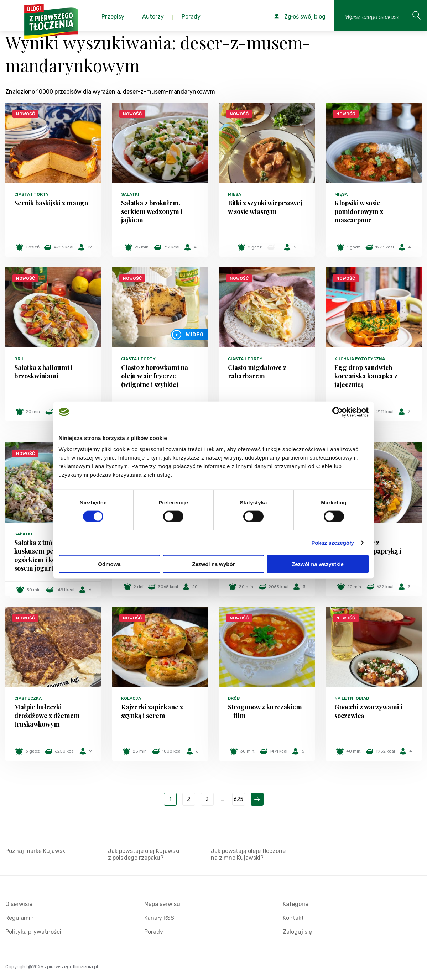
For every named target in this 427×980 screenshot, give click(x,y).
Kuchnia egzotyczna (360, 359)
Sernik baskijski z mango (51, 203)
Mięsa (235, 194)
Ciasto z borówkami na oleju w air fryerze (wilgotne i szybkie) (155, 376)
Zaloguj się (297, 932)
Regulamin (20, 918)
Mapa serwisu (162, 904)
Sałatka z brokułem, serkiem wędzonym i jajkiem (152, 211)
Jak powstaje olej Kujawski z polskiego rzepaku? (144, 854)
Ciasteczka (28, 698)
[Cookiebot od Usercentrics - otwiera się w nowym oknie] (337, 412)
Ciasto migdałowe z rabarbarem (257, 372)
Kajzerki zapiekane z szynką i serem (152, 711)
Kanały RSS (159, 918)
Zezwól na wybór (213, 564)
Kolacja (131, 698)
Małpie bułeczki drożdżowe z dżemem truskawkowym (47, 716)
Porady (154, 932)
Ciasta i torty (32, 194)
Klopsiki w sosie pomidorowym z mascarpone (359, 211)
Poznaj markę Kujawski (36, 851)
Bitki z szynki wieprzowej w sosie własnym (265, 207)
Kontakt (293, 918)
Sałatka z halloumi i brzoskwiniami (43, 372)
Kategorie (296, 904)
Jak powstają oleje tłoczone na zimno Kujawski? (248, 854)
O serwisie (19, 904)
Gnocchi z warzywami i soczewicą (368, 711)
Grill (20, 359)
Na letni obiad (352, 698)
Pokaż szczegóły (333, 542)
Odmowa (109, 564)
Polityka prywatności (33, 932)
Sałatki (130, 194)
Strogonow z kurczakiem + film (265, 711)
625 (238, 799)
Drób (234, 698)
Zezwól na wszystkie (318, 564)
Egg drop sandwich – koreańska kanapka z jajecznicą (366, 376)
